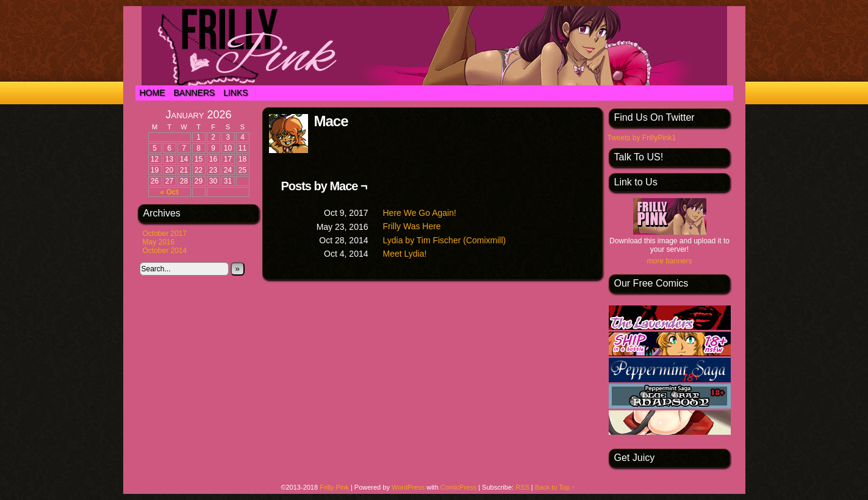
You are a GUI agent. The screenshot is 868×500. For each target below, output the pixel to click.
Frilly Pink (334, 487)
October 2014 (165, 251)
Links (235, 93)
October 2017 (165, 234)
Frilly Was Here (412, 226)
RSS (522, 487)
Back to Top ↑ (555, 487)
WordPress (408, 487)
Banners (195, 93)
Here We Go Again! (420, 213)
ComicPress (458, 487)
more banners (669, 261)
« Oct (169, 192)
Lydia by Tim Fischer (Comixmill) (445, 240)
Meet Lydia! (405, 254)
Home (152, 93)
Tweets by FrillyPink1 (642, 138)
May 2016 (159, 242)
